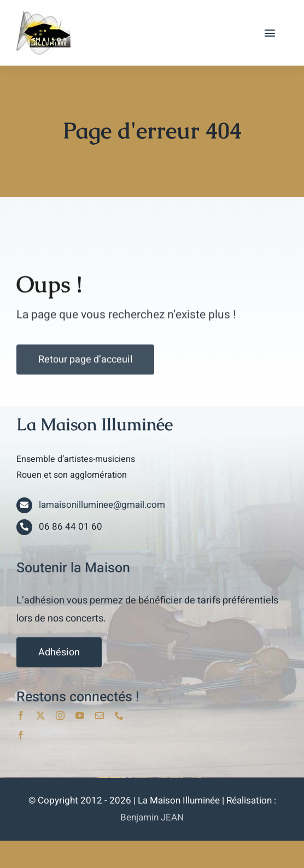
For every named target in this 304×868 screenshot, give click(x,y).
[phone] (119, 715)
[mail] (100, 715)
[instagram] (60, 715)
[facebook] (21, 715)
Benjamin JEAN (152, 817)
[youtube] (80, 715)
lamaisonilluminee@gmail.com (102, 505)
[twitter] (40, 715)
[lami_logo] (43, 15)
